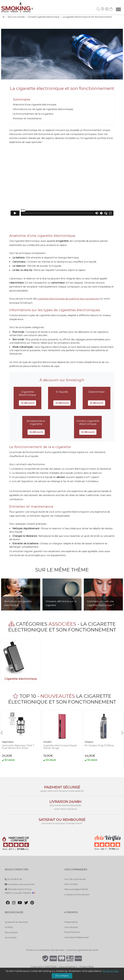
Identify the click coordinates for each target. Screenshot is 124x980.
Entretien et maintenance (27, 118)
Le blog (9, 927)
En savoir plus (111, 971)
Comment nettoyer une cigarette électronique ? (100, 603)
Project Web (86, 967)
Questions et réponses (16, 922)
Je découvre (28, 403)
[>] (122, 733)
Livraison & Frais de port (77, 894)
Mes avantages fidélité (76, 889)
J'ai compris (62, 976)
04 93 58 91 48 (13, 879)
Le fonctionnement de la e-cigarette (33, 114)
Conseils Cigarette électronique (44, 17)
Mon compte (71, 884)
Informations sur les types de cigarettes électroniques (43, 109)
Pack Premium (72, 932)
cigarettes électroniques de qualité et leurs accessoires (68, 299)
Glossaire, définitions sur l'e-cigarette (61, 603)
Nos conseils (11, 932)
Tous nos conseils (16, 17)
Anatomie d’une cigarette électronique (35, 105)
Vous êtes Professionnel (77, 937)
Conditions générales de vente (82, 950)
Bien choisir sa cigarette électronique (18, 603)
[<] (2, 733)
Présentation (71, 922)
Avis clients (11, 937)
